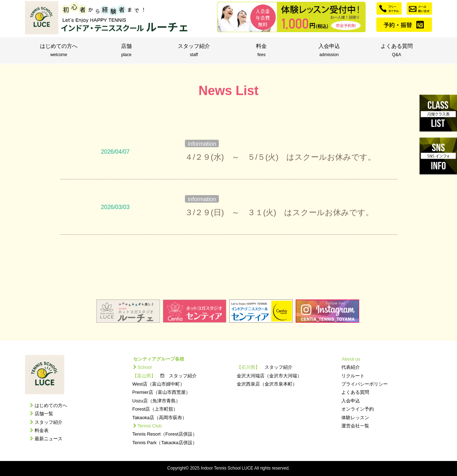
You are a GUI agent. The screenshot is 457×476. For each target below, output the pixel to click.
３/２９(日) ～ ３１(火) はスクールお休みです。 (279, 212)
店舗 (126, 51)
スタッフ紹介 (194, 51)
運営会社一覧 (355, 426)
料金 (262, 51)
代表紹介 (351, 367)
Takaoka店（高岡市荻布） (160, 418)
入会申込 (329, 51)
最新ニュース (49, 439)
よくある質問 (396, 51)
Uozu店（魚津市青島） (156, 401)
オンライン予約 (358, 409)
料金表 (42, 430)
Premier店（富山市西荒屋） (162, 392)
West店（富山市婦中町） (159, 384)
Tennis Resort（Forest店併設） (165, 434)
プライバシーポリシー (365, 384)
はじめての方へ (59, 51)
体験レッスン (355, 418)
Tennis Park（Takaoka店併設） (165, 443)
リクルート (353, 376)
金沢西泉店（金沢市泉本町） (267, 384)
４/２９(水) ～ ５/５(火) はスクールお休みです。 (280, 157)
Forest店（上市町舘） (155, 409)
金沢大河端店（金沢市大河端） (269, 376)
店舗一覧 (44, 414)
